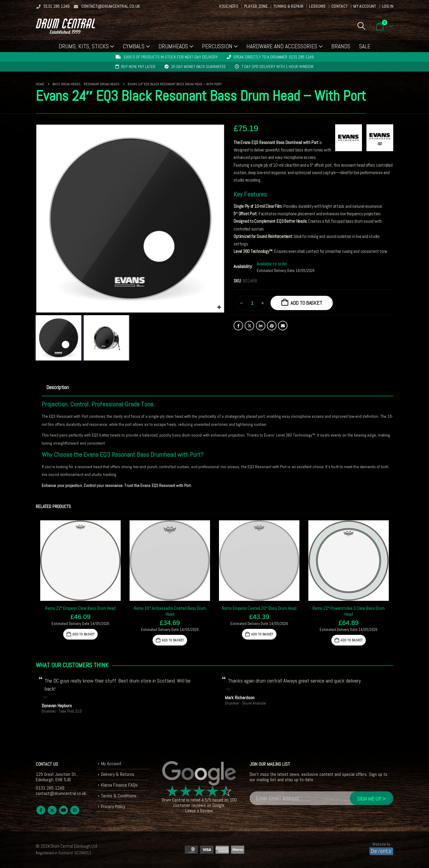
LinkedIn (261, 326)
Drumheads (173, 46)
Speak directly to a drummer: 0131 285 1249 (273, 57)
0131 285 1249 (53, 6)
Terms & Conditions (119, 796)
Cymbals (134, 46)
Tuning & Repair (288, 6)
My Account (365, 6)
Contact (339, 6)
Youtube (63, 810)
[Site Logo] (65, 26)
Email (283, 326)
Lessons (317, 6)
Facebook (238, 326)
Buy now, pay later (138, 66)
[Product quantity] (252, 303)
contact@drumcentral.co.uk (107, 6)
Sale (365, 46)
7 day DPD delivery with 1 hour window (278, 66)
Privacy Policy (113, 806)
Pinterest (272, 326)
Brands (341, 46)
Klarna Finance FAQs (119, 785)
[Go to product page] (80, 561)
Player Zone (256, 6)
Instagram (75, 810)
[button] (361, 26)
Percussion (217, 46)
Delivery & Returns (118, 774)
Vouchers (229, 6)
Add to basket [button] (83, 634)
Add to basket (306, 303)
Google (218, 805)
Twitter (249, 326)
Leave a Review (199, 811)
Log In (388, 6)
